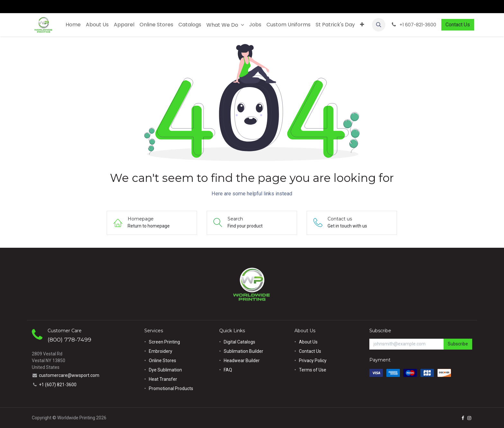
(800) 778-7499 (69, 339)
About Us (308, 342)
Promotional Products (171, 388)
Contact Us (458, 25)
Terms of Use (313, 370)
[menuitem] (73, 25)
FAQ (228, 370)
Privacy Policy (313, 361)
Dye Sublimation (165, 370)
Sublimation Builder (243, 351)
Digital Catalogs (239, 342)
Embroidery (161, 351)
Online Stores (163, 361)
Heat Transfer (163, 379)
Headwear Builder (242, 361)
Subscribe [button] (458, 344)
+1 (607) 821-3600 (58, 385)
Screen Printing (164, 342)
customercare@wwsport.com (69, 375)
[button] (379, 25)
